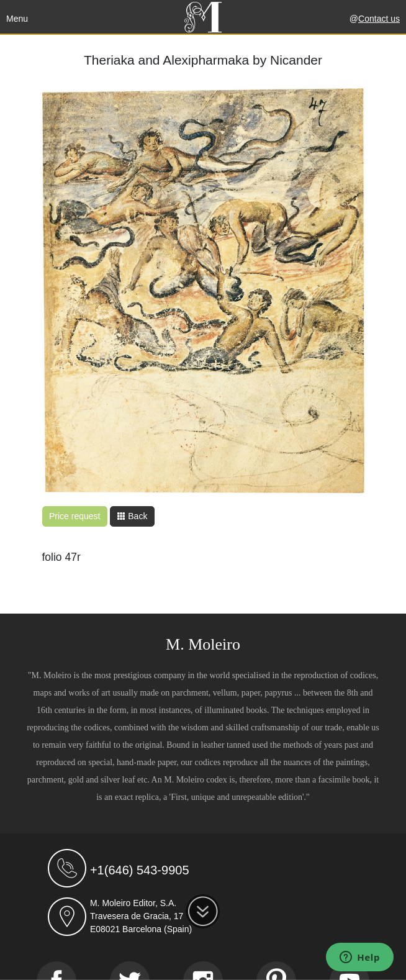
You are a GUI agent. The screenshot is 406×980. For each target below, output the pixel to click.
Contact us (379, 19)
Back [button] (132, 516)
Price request (74, 516)
